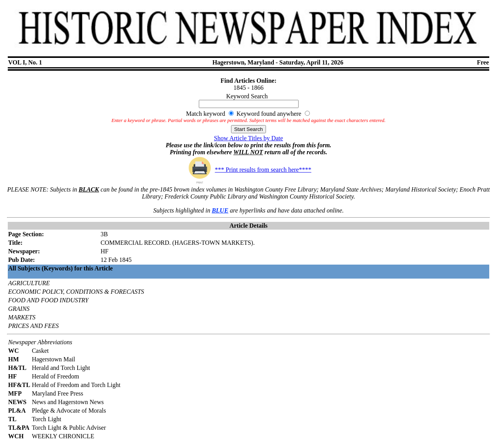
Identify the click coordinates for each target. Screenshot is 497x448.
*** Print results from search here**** (248, 170)
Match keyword (206, 114)
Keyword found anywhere (269, 114)
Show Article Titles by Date (248, 138)
